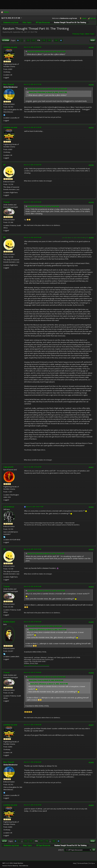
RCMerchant (9, 622)
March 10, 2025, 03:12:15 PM (33, 84)
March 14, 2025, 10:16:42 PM (33, 467)
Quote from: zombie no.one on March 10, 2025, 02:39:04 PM (47, 89)
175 (44, 40)
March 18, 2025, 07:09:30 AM (33, 622)
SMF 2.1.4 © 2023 (8, 863)
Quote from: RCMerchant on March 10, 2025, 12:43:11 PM (46, 52)
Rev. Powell (9, 84)
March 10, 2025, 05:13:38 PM (33, 127)
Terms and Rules (83, 863)
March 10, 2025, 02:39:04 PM (33, 47)
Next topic (90, 34)
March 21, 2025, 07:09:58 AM (33, 725)
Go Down (6, 40)
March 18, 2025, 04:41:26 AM (33, 549)
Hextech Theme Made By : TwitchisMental (15, 866)
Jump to (61, 850)
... (25, 40)
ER (4, 165)
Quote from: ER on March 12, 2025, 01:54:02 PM (43, 207)
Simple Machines (18, 863)
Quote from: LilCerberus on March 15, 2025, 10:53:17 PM (46, 591)
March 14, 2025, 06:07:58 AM (33, 237)
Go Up (4, 841)
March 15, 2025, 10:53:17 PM (35, 507)
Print (93, 40)
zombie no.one (10, 47)
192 (56, 40)
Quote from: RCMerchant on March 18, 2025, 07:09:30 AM (46, 677)
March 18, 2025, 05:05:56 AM (33, 586)
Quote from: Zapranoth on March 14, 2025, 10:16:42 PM (46, 554)
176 (49, 40)
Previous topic (79, 34)
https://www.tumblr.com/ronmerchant (37, 665)
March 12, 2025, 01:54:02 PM (33, 165)
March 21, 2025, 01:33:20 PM (33, 805)
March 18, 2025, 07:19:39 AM (33, 672)
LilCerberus (9, 507)
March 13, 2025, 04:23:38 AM (33, 202)
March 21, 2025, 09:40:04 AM (33, 762)
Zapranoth (8, 467)
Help (75, 863)
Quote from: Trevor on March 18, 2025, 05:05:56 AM (45, 626)
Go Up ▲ (92, 863)
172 (28, 40)
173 (33, 40)
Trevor (7, 202)
